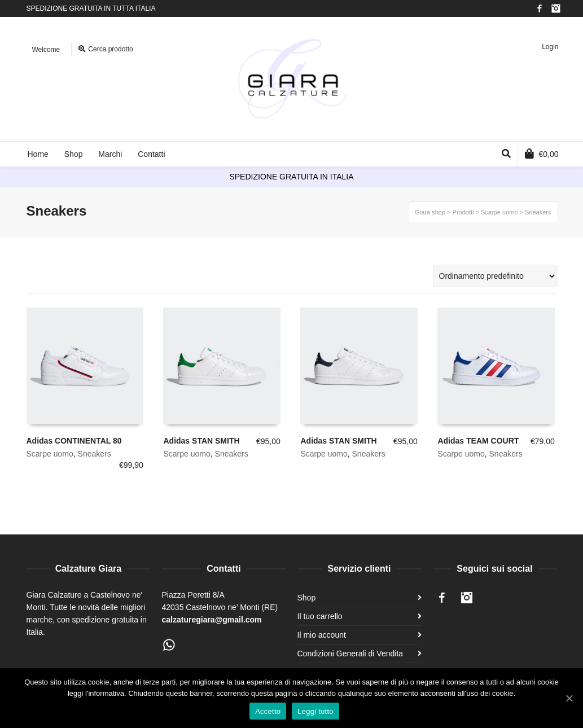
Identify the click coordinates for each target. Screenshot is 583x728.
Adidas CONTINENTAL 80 (74, 441)
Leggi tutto (315, 711)
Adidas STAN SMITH (201, 441)
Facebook (540, 8)
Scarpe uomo (50, 454)
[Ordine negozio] (495, 276)
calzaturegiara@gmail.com (212, 620)
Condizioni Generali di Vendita (350, 654)
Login (550, 47)
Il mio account (322, 635)
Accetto (268, 711)
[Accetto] (569, 698)
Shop (307, 598)
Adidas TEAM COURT (478, 441)
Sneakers (95, 454)
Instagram (556, 8)
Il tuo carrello (320, 616)
